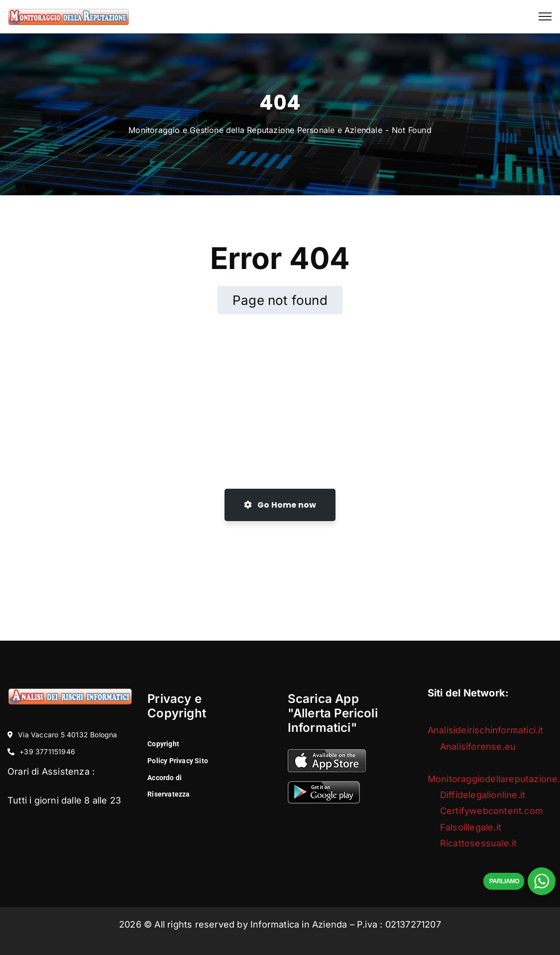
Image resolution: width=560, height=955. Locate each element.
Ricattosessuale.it (479, 843)
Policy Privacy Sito (178, 761)
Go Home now (280, 505)
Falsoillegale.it (471, 827)
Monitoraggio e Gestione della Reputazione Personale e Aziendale (255, 130)
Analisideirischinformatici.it (486, 730)
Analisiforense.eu (478, 747)
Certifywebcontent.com (492, 811)
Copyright (163, 744)
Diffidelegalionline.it (483, 795)
